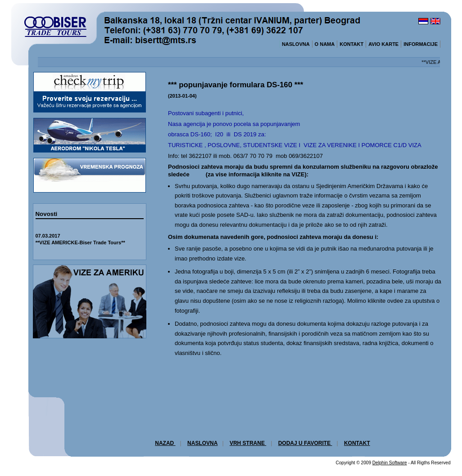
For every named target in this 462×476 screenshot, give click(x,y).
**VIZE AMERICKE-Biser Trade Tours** (80, 242)
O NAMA (325, 44)
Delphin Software (390, 463)
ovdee (395, 301)
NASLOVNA (296, 44)
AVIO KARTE (383, 44)
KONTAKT (351, 44)
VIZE (298, 174)
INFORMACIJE (421, 44)
